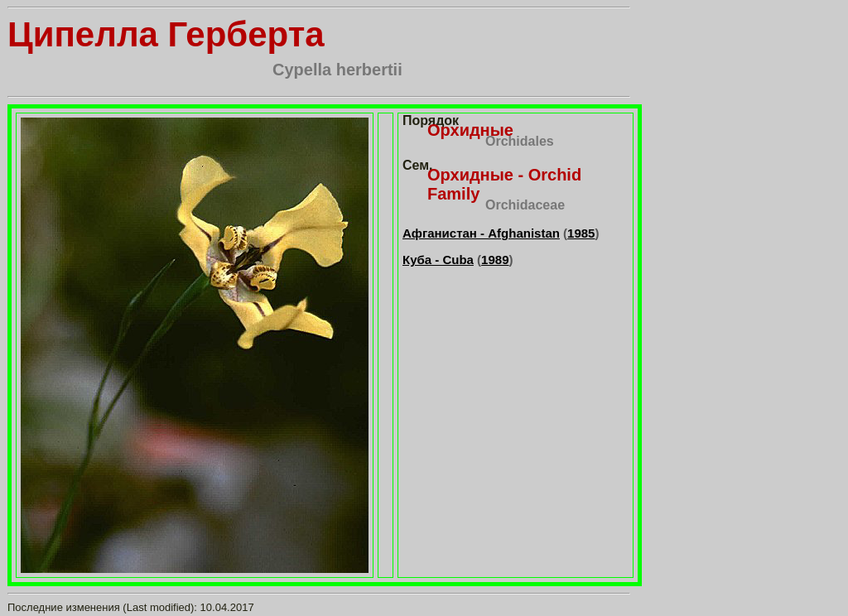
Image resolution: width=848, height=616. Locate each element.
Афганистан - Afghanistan (481, 233)
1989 (495, 260)
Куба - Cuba (438, 260)
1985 (581, 233)
